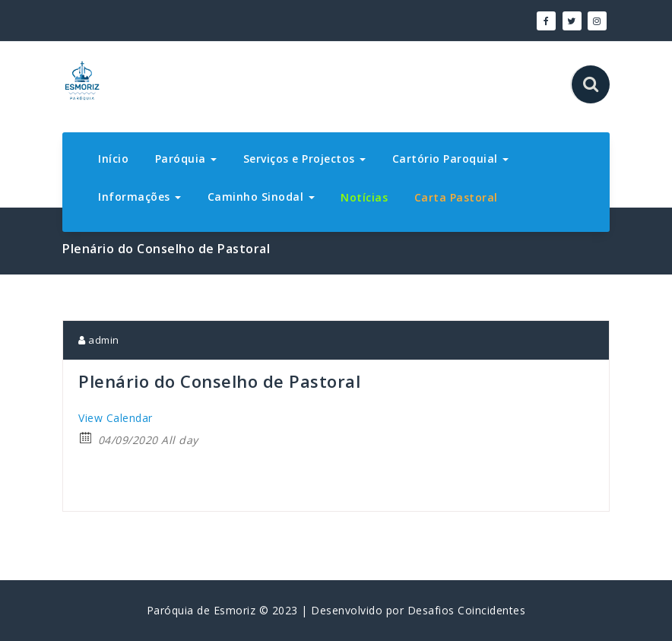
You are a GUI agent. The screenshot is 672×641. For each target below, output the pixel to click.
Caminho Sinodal (261, 197)
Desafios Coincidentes (467, 610)
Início (113, 159)
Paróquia (186, 159)
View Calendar (116, 418)
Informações (139, 197)
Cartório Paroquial (451, 159)
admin (99, 340)
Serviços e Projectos (305, 159)
